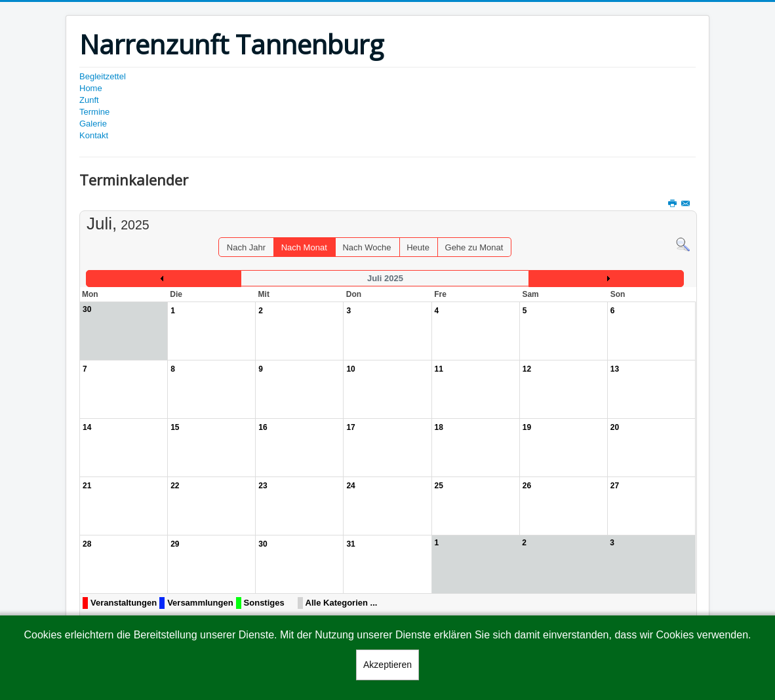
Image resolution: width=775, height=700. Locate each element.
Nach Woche (367, 247)
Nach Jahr (246, 247)
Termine (94, 112)
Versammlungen (200, 603)
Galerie (93, 124)
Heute (418, 247)
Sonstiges (264, 603)
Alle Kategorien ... (342, 603)
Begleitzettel (103, 76)
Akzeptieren (387, 665)
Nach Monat (304, 247)
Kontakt (94, 135)
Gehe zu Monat (474, 247)
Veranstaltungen (124, 603)
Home (91, 88)
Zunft (89, 100)
